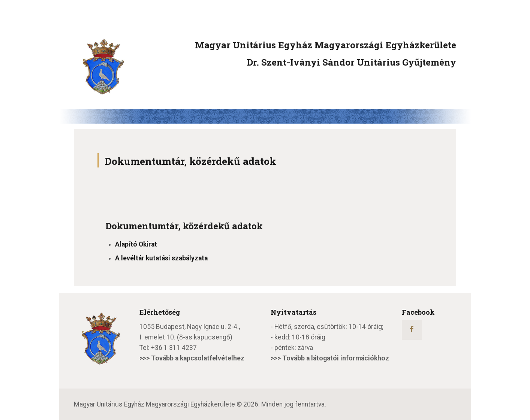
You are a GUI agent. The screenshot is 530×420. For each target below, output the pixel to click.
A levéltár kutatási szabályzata (161, 258)
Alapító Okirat (136, 244)
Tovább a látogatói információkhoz (336, 358)
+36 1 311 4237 (174, 348)
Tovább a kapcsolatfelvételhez (198, 358)
